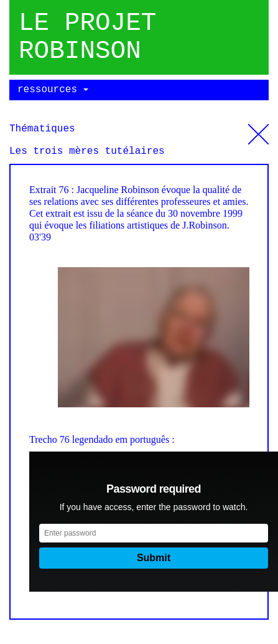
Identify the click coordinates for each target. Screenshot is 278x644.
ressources (53, 90)
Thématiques (258, 130)
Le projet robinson (87, 37)
